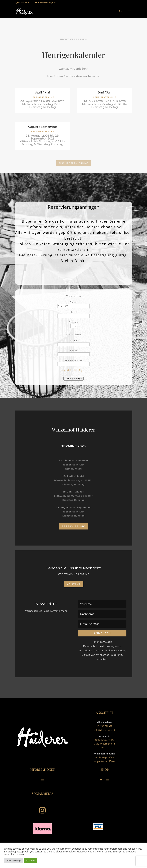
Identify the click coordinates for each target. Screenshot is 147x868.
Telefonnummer (74, 360)
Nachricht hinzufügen (73, 370)
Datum (73, 302)
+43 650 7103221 (105, 726)
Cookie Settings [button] (13, 861)
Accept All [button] (31, 861)
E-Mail (74, 350)
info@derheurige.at (105, 730)
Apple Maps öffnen (105, 761)
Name (74, 341)
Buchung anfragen (73, 379)
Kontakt (74, 584)
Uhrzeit (73, 312)
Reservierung (74, 526)
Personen (73, 322)
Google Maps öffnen (105, 757)
